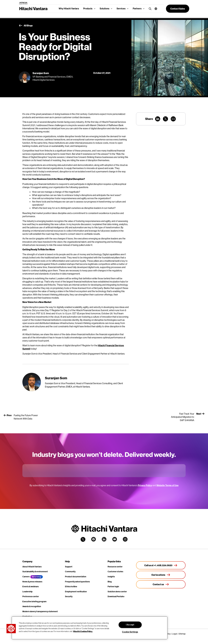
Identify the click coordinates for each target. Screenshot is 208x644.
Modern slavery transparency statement (40, 612)
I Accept (130, 625)
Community (70, 572)
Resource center (115, 567)
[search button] (149, 9)
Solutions (105, 9)
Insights (111, 577)
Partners (137, 9)
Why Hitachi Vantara (69, 9)
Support (69, 567)
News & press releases (32, 582)
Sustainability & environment (35, 572)
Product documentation (76, 577)
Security (69, 597)
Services (121, 9)
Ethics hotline (71, 587)
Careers (26, 577)
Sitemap (182, 634)
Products (88, 9)
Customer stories (115, 572)
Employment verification (76, 592)
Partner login (113, 587)
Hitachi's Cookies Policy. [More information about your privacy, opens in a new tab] (83, 631)
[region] (90, 628)
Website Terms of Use (167, 485)
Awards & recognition (32, 606)
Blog (110, 582)
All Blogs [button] (26, 26)
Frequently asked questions (77, 582)
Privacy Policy (145, 485)
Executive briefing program (34, 602)
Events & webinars (31, 587)
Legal (175, 634)
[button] (155, 9)
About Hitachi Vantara (32, 567)
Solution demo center (117, 592)
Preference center (31, 597)
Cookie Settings (130, 632)
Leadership (27, 592)
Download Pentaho (116, 597)
